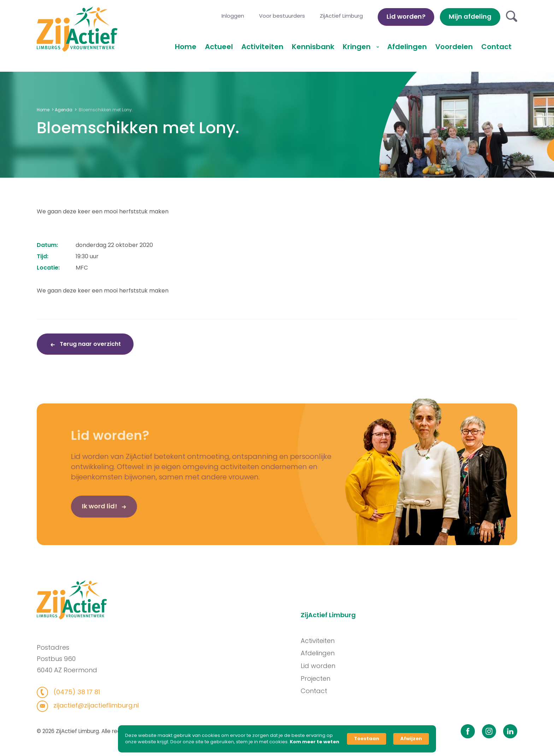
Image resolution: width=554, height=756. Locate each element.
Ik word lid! (91, 508)
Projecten (318, 678)
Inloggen (233, 16)
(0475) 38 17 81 (74, 692)
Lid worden (320, 666)
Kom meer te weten (314, 742)
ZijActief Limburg (341, 16)
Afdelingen (407, 47)
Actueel (219, 47)
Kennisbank (313, 47)
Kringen (358, 47)
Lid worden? (406, 16)
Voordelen (454, 47)
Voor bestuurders (282, 16)
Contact (496, 47)
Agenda (64, 110)
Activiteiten (262, 47)
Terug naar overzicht (90, 344)
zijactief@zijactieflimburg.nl (93, 705)
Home (186, 47)
